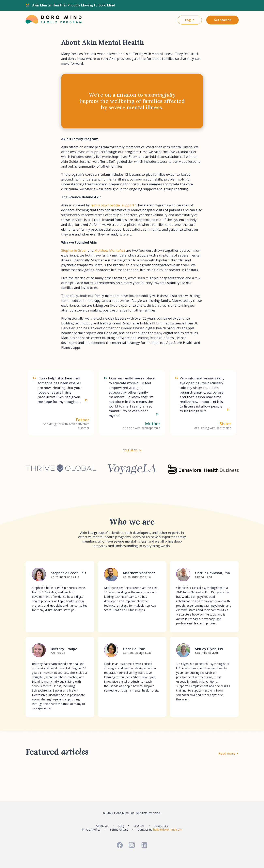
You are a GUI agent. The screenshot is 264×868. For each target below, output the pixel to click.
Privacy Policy (91, 829)
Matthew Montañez (110, 250)
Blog (121, 826)
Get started (222, 20)
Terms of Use (119, 829)
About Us (102, 826)
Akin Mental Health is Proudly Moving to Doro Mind (74, 5)
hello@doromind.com (168, 829)
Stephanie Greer (74, 250)
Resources (161, 826)
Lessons (139, 826)
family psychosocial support (112, 205)
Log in (190, 20)
